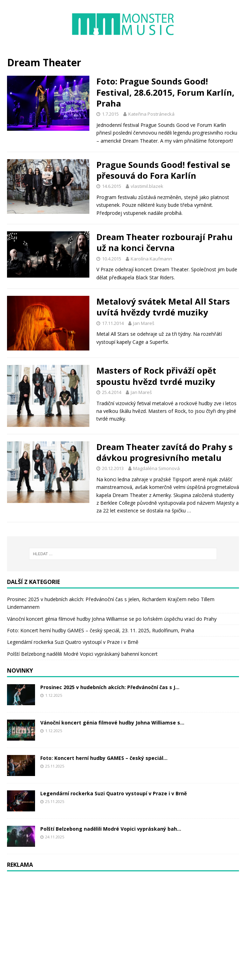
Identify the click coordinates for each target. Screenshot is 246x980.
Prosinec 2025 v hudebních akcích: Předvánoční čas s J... (110, 687)
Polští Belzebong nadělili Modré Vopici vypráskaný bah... (111, 829)
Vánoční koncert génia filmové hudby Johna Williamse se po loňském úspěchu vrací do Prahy (112, 619)
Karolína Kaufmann (151, 259)
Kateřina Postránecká (151, 114)
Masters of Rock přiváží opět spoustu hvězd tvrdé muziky (156, 376)
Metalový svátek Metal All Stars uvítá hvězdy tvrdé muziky (163, 307)
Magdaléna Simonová (156, 468)
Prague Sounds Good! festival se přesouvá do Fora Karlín (163, 170)
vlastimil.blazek (147, 186)
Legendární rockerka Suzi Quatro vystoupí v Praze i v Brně (73, 642)
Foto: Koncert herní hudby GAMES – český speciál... (104, 758)
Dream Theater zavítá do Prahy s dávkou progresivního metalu (165, 452)
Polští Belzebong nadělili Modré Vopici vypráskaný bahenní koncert (82, 654)
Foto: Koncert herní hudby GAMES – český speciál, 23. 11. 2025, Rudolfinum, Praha (101, 630)
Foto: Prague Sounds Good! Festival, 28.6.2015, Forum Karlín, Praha (165, 92)
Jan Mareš (144, 323)
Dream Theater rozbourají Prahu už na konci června (165, 242)
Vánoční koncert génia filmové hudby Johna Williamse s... (112, 723)
